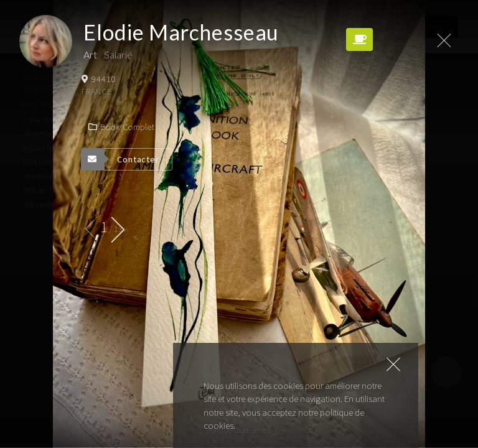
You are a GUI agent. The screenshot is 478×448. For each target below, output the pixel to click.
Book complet (121, 127)
